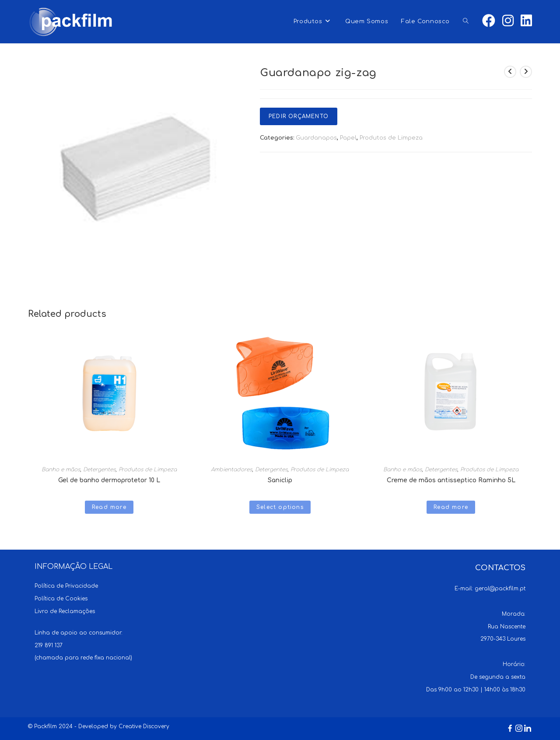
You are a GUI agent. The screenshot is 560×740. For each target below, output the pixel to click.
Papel (348, 138)
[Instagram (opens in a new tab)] (508, 21)
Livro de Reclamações (65, 611)
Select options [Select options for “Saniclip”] (280, 507)
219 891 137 (49, 645)
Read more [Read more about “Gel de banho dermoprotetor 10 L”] (109, 507)
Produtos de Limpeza (391, 138)
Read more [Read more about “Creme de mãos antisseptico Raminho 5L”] (451, 507)
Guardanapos (316, 138)
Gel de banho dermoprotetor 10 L (109, 480)
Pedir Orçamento (299, 116)
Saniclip (280, 480)
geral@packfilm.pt (500, 589)
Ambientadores (231, 470)
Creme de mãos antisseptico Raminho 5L (451, 480)
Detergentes (99, 470)
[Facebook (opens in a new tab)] (489, 21)
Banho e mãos (61, 470)
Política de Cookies (61, 599)
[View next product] (526, 72)
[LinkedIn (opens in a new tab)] (526, 21)
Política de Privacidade (66, 586)
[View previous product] (510, 72)
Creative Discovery (144, 726)
